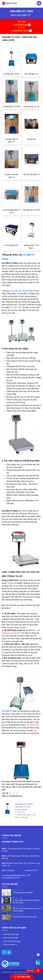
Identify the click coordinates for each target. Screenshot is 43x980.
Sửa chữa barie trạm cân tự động (25, 917)
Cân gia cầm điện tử (31, 175)
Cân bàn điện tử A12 (12, 74)
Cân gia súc (31, 139)
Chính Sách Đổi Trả (10, 945)
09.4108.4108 (21, 25)
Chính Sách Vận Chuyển (12, 941)
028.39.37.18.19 (21, 31)
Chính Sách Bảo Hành (11, 934)
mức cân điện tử (21, 15)
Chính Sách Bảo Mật (11, 938)
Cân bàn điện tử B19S (12, 107)
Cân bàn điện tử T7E (31, 107)
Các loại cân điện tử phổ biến (23, 893)
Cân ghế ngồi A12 (12, 245)
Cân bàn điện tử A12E (31, 210)
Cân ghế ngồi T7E (31, 74)
